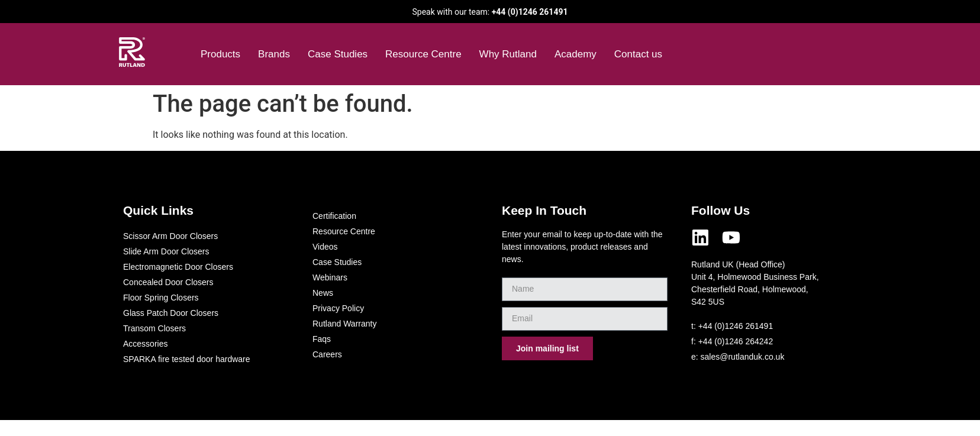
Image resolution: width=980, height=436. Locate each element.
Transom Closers (154, 328)
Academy (576, 54)
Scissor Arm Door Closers (170, 236)
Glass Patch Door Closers (171, 313)
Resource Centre (423, 54)
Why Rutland (508, 54)
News (323, 293)
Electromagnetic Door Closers (178, 267)
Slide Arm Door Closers (166, 251)
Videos (325, 247)
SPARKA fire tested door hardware (187, 359)
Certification (334, 216)
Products (220, 54)
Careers (327, 354)
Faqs (322, 339)
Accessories (145, 344)
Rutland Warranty (344, 324)
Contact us (638, 54)
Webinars (330, 277)
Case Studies (338, 54)
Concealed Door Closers (168, 282)
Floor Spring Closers (161, 298)
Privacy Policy (338, 308)
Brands (274, 54)
